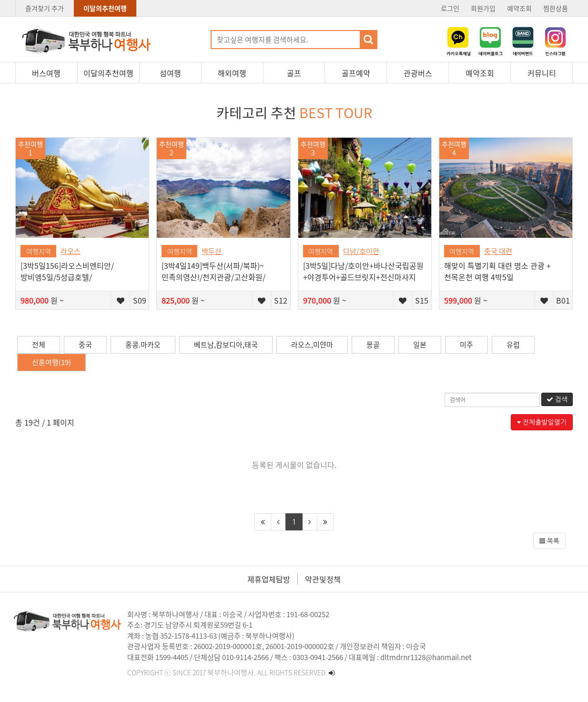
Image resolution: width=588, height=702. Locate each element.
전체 (39, 345)
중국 (85, 345)
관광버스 (418, 73)
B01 (563, 300)
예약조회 (519, 8)
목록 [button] (549, 541)
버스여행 (46, 73)
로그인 (450, 8)
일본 (420, 345)
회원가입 (483, 8)
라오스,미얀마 (312, 345)
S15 (422, 300)
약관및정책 (323, 579)
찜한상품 (556, 8)
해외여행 (232, 73)
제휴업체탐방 (269, 579)
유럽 (513, 345)
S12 (281, 300)
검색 (557, 399)
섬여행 (170, 73)
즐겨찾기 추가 (45, 8)
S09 (140, 300)
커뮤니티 (542, 73)
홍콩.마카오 (143, 345)
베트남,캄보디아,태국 (226, 345)
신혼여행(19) (51, 362)
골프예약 (356, 73)
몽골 (373, 345)
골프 (294, 73)
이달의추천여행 (105, 8)
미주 (466, 345)
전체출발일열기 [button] (542, 422)
